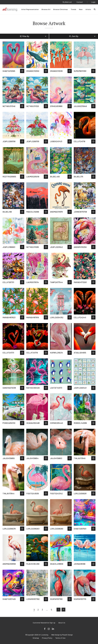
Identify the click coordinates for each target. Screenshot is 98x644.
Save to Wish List (22, 71)
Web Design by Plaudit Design (62, 635)
